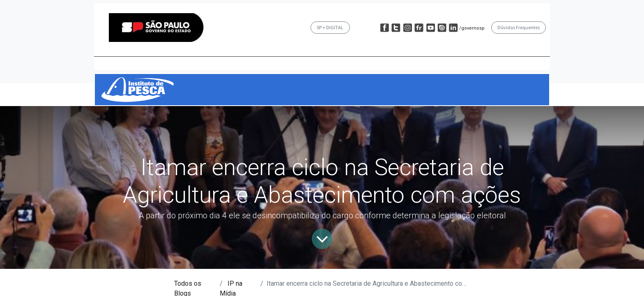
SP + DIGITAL (330, 27)
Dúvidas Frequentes (519, 27)
